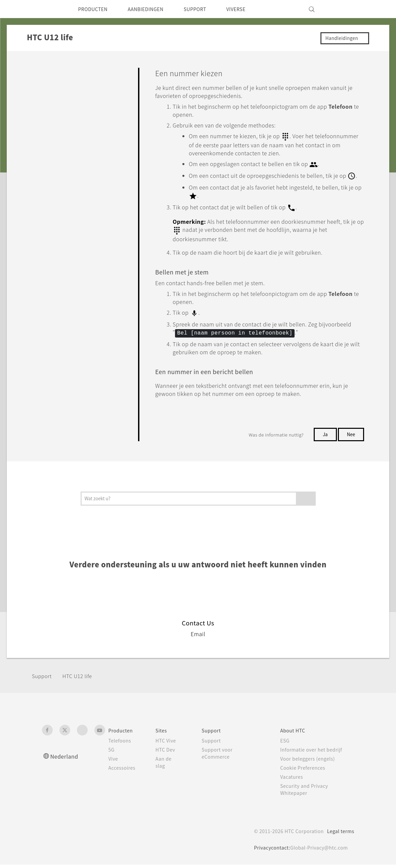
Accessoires (123, 771)
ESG (287, 744)
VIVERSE (252, 9)
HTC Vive (169, 744)
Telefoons (121, 744)
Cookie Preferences (306, 771)
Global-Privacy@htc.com (317, 851)
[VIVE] (345, 9)
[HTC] (50, 9)
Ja (324, 438)
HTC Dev (169, 753)
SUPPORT (208, 9)
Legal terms (339, 834)
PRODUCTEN (95, 9)
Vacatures (294, 780)
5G (112, 753)
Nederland (66, 759)
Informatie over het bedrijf (315, 753)
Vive (114, 762)
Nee (350, 438)
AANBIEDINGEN (153, 9)
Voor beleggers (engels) (312, 762)
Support (43, 679)
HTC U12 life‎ (80, 679)
